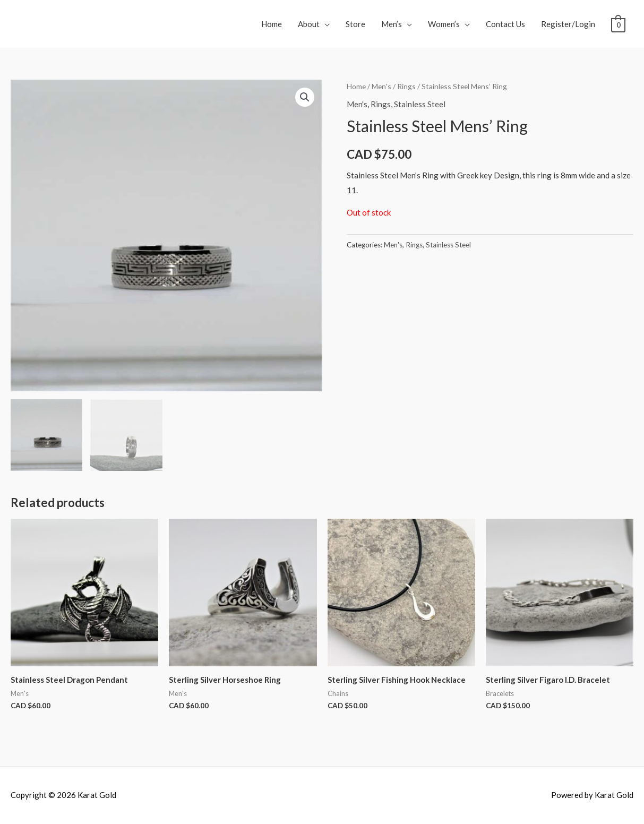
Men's (381, 86)
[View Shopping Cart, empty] (618, 24)
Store (355, 24)
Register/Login (568, 24)
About (309, 24)
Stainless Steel (420, 104)
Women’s (444, 24)
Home (272, 24)
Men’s (392, 24)
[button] (305, 97)
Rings (406, 86)
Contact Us (505, 24)
